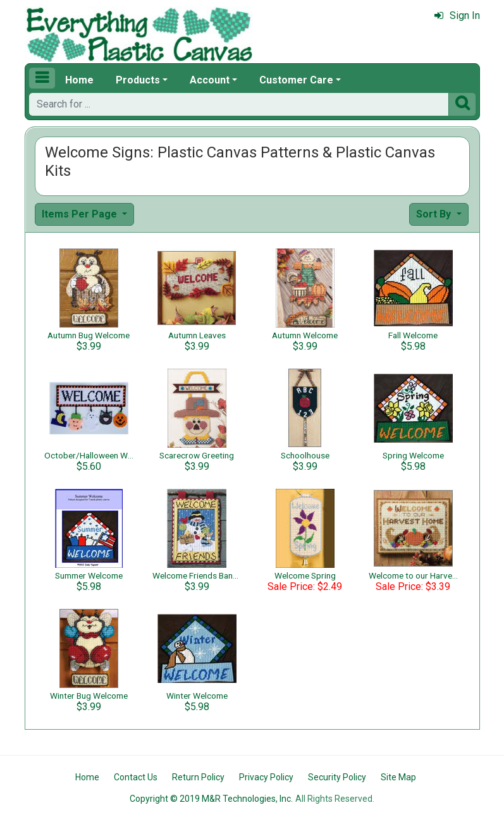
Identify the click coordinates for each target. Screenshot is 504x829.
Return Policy (198, 777)
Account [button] (210, 80)
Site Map (398, 777)
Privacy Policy (266, 777)
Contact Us (136, 777)
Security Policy (337, 777)
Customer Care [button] (296, 80)
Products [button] (138, 80)
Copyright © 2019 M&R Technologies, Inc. (211, 799)
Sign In (457, 15)
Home (79, 80)
